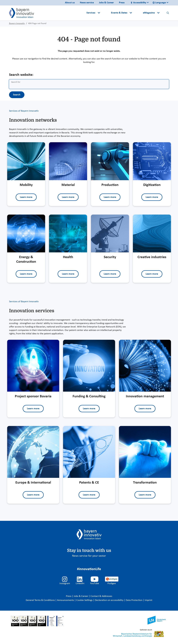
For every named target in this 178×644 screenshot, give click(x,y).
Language (159, 3)
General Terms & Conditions (41, 600)
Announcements (66, 600)
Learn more (26, 197)
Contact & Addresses (101, 596)
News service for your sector (89, 556)
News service (87, 3)
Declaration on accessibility (109, 600)
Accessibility (138, 3)
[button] (106, 13)
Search (17, 95)
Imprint (148, 600)
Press (122, 3)
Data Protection (134, 600)
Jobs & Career (106, 3)
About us (70, 3)
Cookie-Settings (84, 600)
